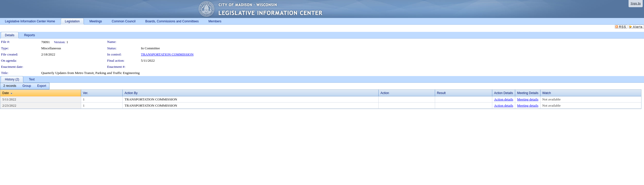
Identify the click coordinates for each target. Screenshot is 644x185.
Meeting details (528, 99)
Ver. (86, 93)
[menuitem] (10, 86)
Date (6, 93)
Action (385, 93)
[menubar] (25, 86)
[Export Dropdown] (42, 86)
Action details (504, 99)
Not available (551, 99)
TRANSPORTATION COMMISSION (167, 54)
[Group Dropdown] (27, 86)
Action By (131, 93)
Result (441, 93)
